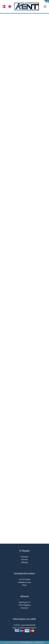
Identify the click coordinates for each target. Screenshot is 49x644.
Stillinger (25, 562)
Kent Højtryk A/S (27, 642)
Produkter (24, 557)
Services (25, 559)
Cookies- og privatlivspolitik (24, 625)
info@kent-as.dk (24, 582)
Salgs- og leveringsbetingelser (24, 628)
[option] (10, 7)
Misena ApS (40, 642)
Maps (24, 585)
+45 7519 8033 (24, 579)
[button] (45, 7)
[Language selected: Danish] (8, 7)
